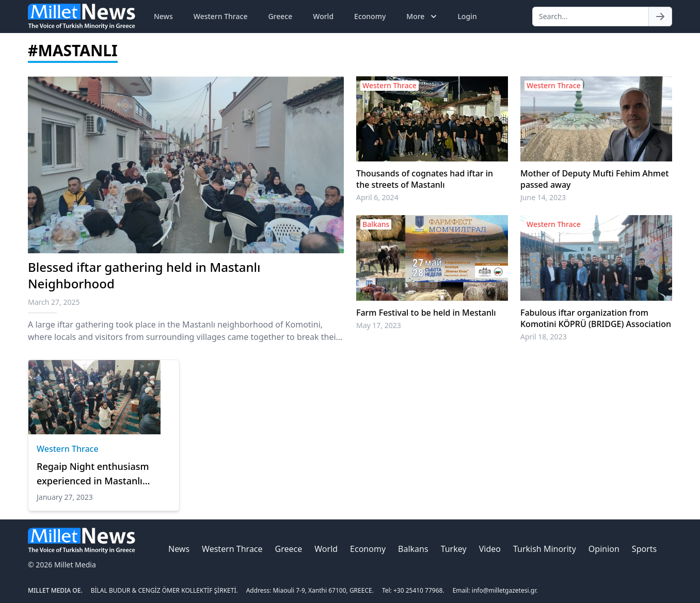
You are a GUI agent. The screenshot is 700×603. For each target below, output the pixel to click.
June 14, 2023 (543, 197)
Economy (370, 16)
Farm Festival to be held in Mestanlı (426, 313)
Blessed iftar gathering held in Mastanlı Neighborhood (144, 275)
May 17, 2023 (379, 325)
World (323, 16)
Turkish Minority (545, 549)
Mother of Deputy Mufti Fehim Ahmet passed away (594, 179)
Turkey (454, 549)
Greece (280, 16)
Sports (644, 549)
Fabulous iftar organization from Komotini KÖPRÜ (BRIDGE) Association (596, 318)
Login (467, 16)
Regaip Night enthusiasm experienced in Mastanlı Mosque (93, 474)
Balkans (413, 549)
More (423, 17)
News (163, 16)
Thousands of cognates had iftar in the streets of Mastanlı (425, 179)
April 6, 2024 (377, 197)
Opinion (604, 549)
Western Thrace (221, 16)
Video (490, 549)
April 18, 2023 (544, 337)
